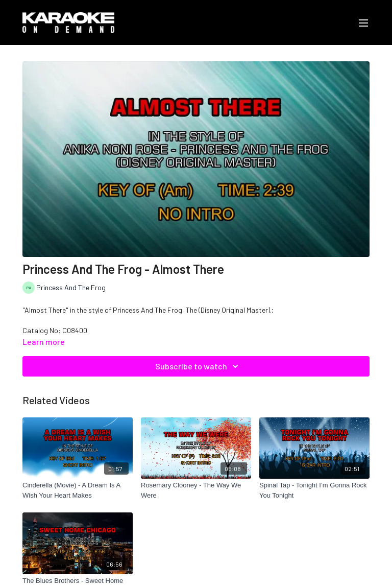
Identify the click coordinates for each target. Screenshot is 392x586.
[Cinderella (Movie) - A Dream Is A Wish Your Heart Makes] (78, 490)
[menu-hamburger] (363, 22)
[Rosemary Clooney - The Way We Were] (196, 490)
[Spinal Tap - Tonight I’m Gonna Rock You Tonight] (314, 490)
